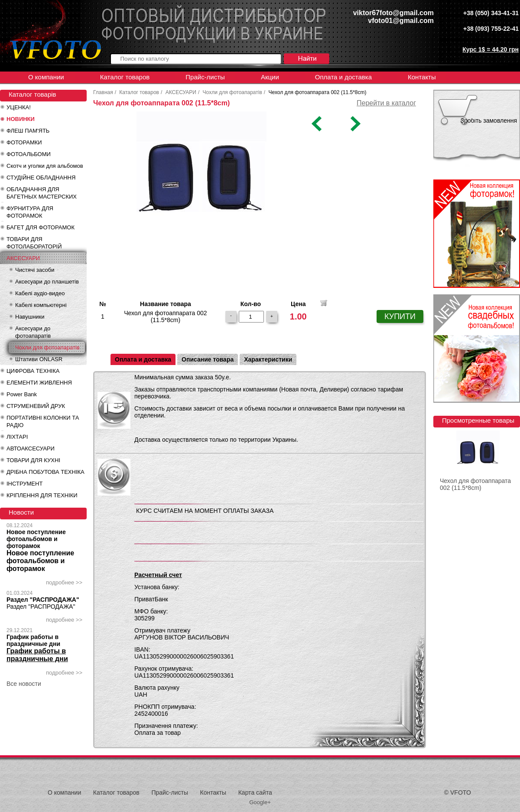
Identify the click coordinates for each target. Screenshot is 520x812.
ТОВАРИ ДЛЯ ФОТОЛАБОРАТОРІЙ (34, 243)
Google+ (260, 802)
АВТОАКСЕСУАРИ (31, 448)
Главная (103, 92)
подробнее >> (64, 582)
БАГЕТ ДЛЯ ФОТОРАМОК (41, 227)
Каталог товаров (125, 77)
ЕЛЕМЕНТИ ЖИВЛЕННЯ (39, 383)
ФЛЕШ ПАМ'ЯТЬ (28, 131)
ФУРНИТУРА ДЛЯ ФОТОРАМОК (30, 212)
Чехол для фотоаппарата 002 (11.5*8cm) (475, 484)
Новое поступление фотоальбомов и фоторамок (36, 539)
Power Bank (22, 394)
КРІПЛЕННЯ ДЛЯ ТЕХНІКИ (42, 495)
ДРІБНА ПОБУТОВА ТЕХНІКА (45, 472)
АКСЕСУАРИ (23, 258)
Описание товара (208, 359)
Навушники (30, 317)
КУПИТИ (400, 316)
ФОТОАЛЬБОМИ (29, 154)
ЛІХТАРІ (17, 437)
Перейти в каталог (386, 103)
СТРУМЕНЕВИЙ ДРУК (36, 406)
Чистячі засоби (35, 270)
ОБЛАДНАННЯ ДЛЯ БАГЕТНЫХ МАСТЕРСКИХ (42, 193)
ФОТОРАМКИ (24, 142)
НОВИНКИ (21, 119)
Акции (270, 77)
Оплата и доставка (343, 77)
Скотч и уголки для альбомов (45, 166)
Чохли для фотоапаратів (47, 347)
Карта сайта (255, 792)
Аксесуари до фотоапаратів (33, 332)
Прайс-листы (205, 77)
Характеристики (268, 359)
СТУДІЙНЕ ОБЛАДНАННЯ (41, 178)
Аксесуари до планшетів (47, 282)
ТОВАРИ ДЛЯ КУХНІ (33, 460)
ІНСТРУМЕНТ (24, 484)
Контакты (422, 77)
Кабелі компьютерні (41, 305)
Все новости (24, 684)
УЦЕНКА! (19, 107)
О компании (46, 77)
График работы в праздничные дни (33, 640)
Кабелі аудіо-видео (40, 293)
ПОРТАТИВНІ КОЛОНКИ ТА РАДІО (43, 421)
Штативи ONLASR (39, 359)
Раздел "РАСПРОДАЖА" (43, 600)
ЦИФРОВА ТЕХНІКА (33, 371)
